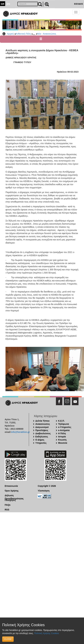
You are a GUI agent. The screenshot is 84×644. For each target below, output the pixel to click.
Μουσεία (63, 443)
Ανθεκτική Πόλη (23, 34)
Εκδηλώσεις (42, 437)
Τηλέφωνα (63, 424)
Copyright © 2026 (47, 486)
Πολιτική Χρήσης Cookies (47, 633)
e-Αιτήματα (64, 430)
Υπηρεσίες (41, 443)
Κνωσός (62, 440)
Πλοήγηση (10, 500)
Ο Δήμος (40, 440)
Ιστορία (62, 437)
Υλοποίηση (44, 491)
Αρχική (10, 34)
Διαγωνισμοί (42, 427)
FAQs (8, 505)
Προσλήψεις (42, 430)
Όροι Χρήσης (12, 491)
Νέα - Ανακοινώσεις (47, 34)
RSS (7, 510)
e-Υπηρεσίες (65, 427)
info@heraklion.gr (20, 432)
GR (3, 4)
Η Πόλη (62, 433)
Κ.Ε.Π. (61, 421)
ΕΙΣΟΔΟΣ (79, 4)
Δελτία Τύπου (42, 421)
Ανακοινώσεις (43, 424)
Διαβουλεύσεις (43, 433)
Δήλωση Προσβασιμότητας (14, 496)
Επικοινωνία (11, 486)
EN (8, 4)
